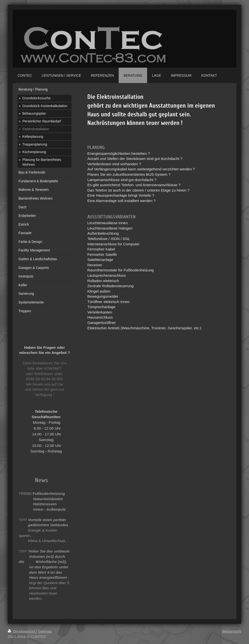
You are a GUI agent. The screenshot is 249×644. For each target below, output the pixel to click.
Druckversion (22, 631)
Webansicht (231, 631)
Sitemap (45, 631)
